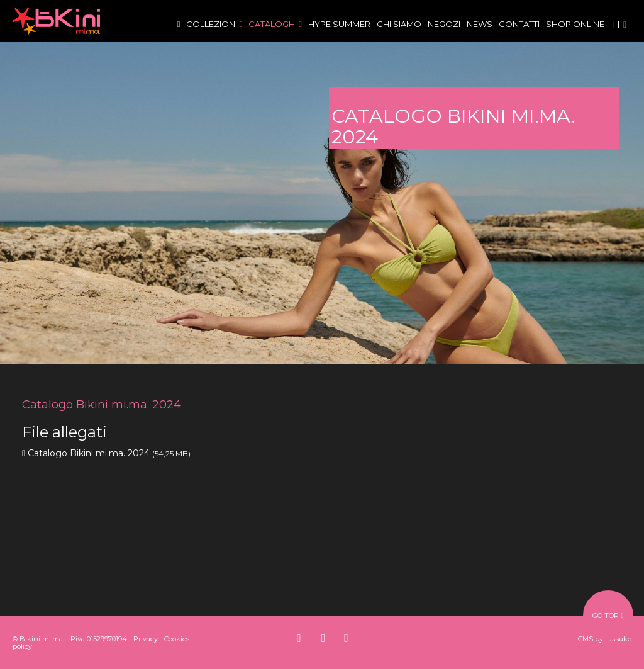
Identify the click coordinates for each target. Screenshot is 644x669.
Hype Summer (339, 24)
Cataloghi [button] (275, 24)
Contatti (519, 24)
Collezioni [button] (214, 24)
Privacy (146, 639)
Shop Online (575, 24)
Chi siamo (399, 24)
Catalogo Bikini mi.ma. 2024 (89, 453)
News (480, 24)
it (619, 25)
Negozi (444, 24)
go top (608, 616)
